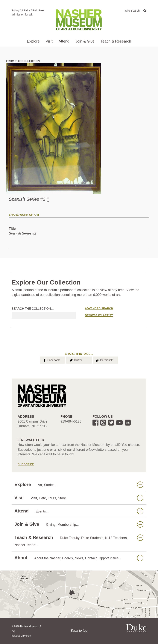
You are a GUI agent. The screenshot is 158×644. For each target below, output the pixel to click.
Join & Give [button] (85, 41)
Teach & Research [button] (116, 41)
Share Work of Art (24, 215)
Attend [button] (64, 41)
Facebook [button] (51, 360)
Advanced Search (99, 308)
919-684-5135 (71, 421)
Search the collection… (33, 309)
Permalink (104, 360)
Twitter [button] (76, 360)
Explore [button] (33, 41)
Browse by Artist (99, 315)
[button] (136, 10)
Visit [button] (49, 41)
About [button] (79, 558)
